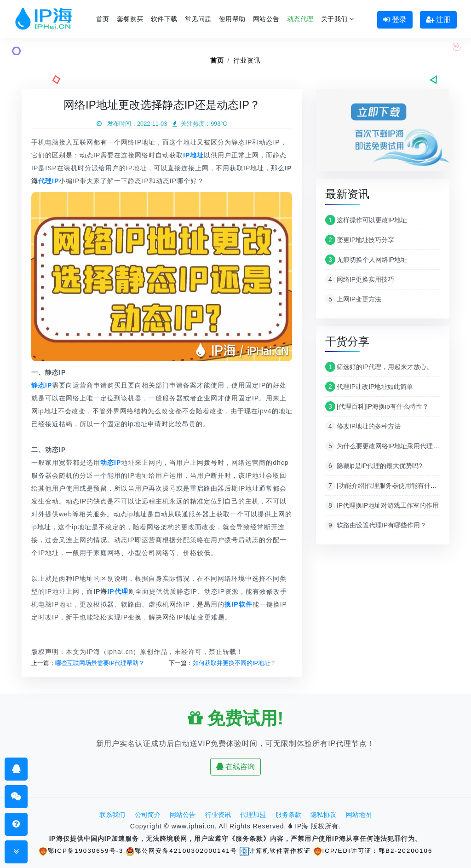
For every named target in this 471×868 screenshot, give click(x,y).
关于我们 (338, 19)
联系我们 (112, 815)
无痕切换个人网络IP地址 (366, 260)
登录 (395, 20)
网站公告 (266, 19)
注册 (438, 20)
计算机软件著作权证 (277, 851)
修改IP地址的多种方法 (363, 426)
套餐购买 (130, 19)
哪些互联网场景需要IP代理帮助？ (100, 663)
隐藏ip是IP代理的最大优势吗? (374, 466)
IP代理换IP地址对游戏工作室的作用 (382, 505)
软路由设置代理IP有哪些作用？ (376, 525)
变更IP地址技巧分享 (360, 240)
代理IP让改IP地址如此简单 (369, 387)
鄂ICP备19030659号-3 (74, 851)
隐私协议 (323, 815)
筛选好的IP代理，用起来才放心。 (379, 367)
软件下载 (164, 19)
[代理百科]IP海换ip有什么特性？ (377, 406)
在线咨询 (235, 767)
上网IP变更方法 (353, 299)
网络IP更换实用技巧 (360, 279)
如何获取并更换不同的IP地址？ (234, 663)
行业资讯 (247, 60)
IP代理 (118, 591)
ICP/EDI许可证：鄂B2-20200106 (379, 851)
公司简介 (148, 815)
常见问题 (198, 19)
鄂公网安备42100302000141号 (179, 851)
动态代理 (300, 19)
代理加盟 (253, 815)
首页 (103, 19)
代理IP (49, 181)
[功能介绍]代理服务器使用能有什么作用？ (391, 486)
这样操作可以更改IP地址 (366, 220)
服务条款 (288, 815)
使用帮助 (232, 19)
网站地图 (359, 815)
